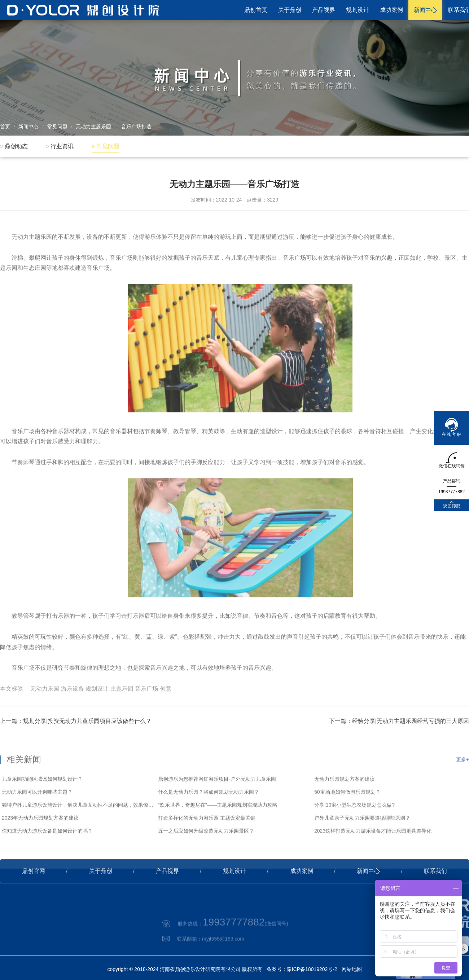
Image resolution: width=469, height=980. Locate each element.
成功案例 (391, 10)
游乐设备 (73, 715)
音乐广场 (146, 715)
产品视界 (324, 10)
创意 (166, 715)
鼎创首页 (256, 10)
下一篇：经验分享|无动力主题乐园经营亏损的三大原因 (399, 742)
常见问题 (57, 127)
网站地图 (352, 969)
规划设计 (358, 10)
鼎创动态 (16, 146)
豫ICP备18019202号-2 (312, 969)
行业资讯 (62, 146)
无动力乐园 (45, 715)
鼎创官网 (34, 892)
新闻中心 (425, 10)
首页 (5, 127)
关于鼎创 (290, 10)
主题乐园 (122, 715)
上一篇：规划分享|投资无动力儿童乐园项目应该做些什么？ (76, 742)
